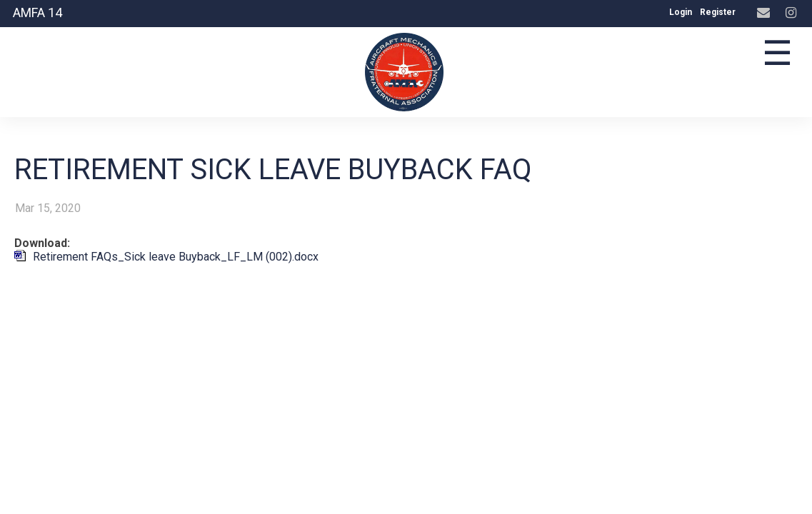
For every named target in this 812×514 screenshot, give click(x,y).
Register (718, 12)
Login (681, 12)
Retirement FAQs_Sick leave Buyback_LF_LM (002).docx (176, 257)
